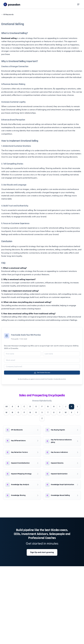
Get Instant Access (42, 373)
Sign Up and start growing (42, 553)
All (8, 407)
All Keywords (7, 14)
